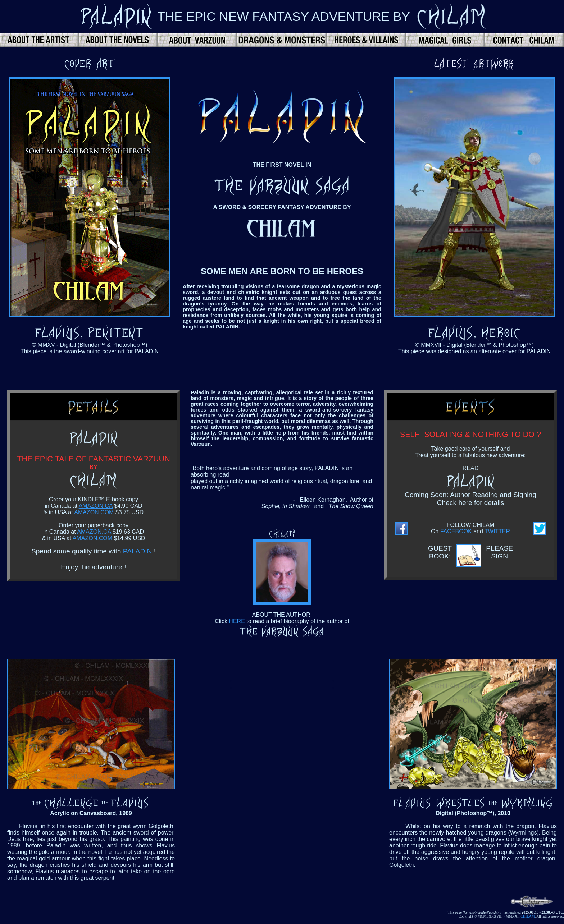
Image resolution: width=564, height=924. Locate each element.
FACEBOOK (456, 531)
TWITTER (497, 531)
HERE (237, 621)
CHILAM (527, 916)
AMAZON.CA (96, 506)
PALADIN (138, 551)
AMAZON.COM (94, 512)
